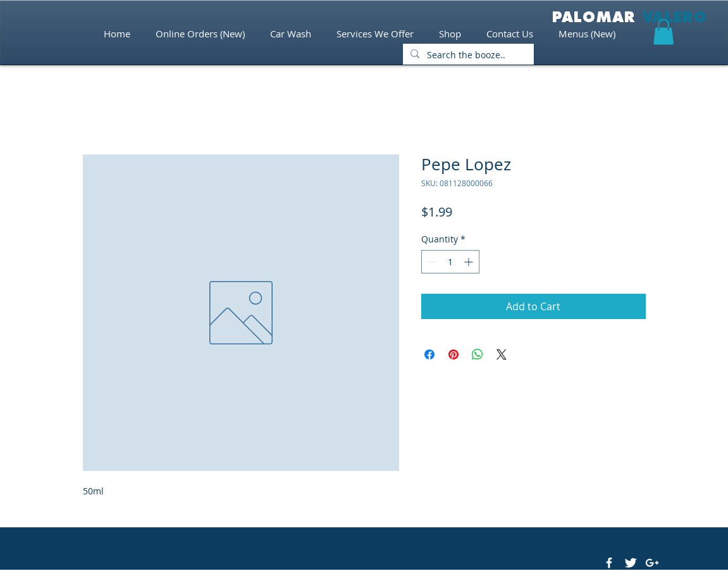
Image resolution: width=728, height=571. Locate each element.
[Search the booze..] (467, 55)
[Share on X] (502, 355)
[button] (663, 32)
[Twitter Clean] (631, 563)
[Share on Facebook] (429, 355)
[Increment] (470, 262)
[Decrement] (431, 262)
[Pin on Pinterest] (453, 355)
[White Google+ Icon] (652, 563)
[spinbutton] (450, 262)
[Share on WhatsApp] (478, 355)
